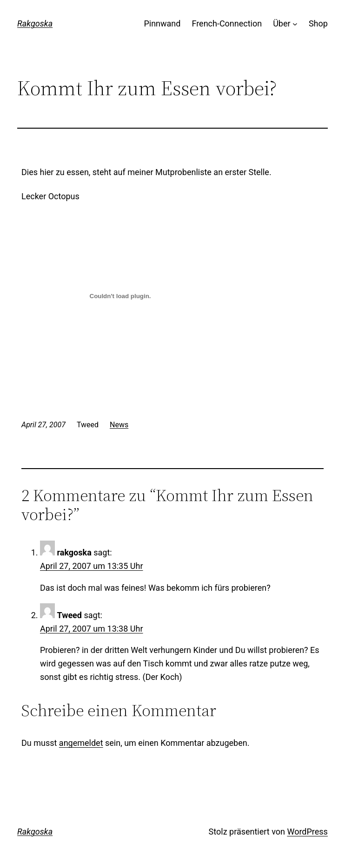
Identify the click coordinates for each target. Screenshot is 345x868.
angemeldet (81, 742)
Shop (318, 23)
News (119, 424)
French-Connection (227, 23)
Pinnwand (162, 23)
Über (282, 23)
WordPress (307, 831)
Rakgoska (35, 23)
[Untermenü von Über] (295, 24)
